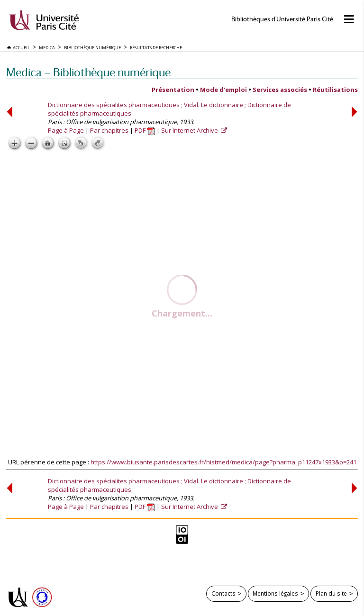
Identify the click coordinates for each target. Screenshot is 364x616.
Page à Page (66, 130)
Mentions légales (275, 593)
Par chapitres (109, 130)
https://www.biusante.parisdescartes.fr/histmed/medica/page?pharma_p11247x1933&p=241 (223, 462)
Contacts (223, 593)
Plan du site (331, 593)
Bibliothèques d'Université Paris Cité (282, 19)
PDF (145, 130)
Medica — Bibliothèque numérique (88, 72)
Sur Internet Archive (190, 130)
